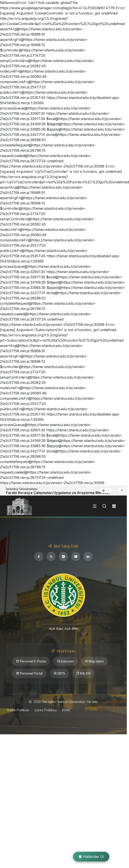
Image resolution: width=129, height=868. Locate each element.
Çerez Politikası (46, 710)
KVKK (66, 710)
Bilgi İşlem (94, 661)
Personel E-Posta (31, 661)
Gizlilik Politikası (18, 710)
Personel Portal (29, 673)
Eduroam (65, 661)
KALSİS (83, 673)
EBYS (59, 673)
